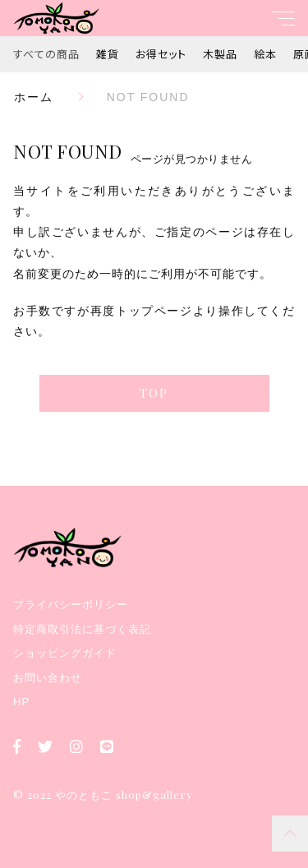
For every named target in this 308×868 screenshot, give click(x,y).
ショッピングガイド (65, 653)
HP (21, 702)
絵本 (265, 54)
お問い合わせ (48, 678)
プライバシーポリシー (71, 605)
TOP (154, 393)
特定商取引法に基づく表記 (82, 629)
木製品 (220, 54)
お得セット (161, 54)
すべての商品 (46, 54)
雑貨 (108, 54)
